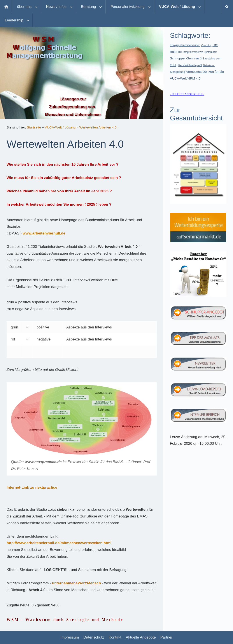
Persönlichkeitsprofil (190, 65)
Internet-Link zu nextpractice (32, 487)
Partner (166, 637)
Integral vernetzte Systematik (200, 52)
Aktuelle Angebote (141, 637)
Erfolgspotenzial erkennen (185, 45)
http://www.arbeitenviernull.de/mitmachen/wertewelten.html (59, 543)
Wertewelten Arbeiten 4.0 (98, 127)
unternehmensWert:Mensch (77, 583)
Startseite (34, 127)
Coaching (206, 45)
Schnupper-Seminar (185, 58)
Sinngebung (178, 72)
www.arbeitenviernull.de (44, 233)
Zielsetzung (209, 65)
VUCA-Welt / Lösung (60, 127)
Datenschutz (94, 637)
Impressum (70, 637)
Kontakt (115, 637)
